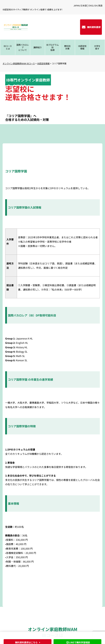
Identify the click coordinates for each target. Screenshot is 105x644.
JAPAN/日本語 (80, 5)
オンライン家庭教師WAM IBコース (19, 63)
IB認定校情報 (43, 63)
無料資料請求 (94, 27)
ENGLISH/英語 (95, 5)
